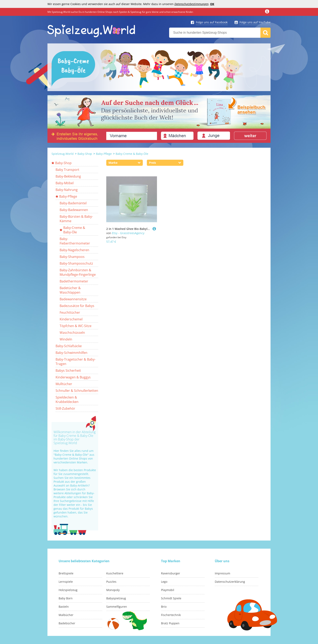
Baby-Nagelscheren (74, 250)
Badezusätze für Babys (77, 306)
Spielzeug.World (63, 154)
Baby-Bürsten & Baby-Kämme (76, 219)
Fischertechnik (171, 615)
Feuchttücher (70, 312)
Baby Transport (67, 170)
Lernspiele (66, 582)
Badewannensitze (73, 299)
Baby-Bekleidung (68, 176)
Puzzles (111, 582)
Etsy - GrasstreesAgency (128, 233)
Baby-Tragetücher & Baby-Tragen (76, 362)
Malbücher (66, 615)
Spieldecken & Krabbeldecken (67, 400)
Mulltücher (64, 384)
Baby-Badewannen (74, 210)
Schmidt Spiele (171, 598)
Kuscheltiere (115, 573)
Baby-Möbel (65, 183)
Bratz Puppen (170, 623)
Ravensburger (171, 573)
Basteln (64, 607)
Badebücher (67, 623)
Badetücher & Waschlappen (70, 290)
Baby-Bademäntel (73, 203)
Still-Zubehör (65, 408)
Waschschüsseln (72, 333)
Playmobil (168, 590)
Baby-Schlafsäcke (69, 346)
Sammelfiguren (117, 607)
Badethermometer (74, 281)
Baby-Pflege (104, 154)
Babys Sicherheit (68, 370)
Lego (164, 582)
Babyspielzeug (116, 598)
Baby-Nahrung (67, 190)
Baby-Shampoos (72, 257)
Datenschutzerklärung (230, 582)
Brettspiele (66, 573)
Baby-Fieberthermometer (75, 241)
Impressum (222, 573)
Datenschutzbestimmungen (191, 4)
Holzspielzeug (68, 590)
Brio (164, 607)
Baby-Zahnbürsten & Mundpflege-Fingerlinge (78, 272)
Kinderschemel (71, 319)
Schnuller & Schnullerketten (77, 391)
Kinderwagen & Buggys (73, 377)
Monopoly (113, 590)
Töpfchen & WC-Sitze (76, 326)
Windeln (66, 339)
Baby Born (66, 598)
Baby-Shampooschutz (76, 263)
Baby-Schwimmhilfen (71, 353)
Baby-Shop (85, 154)
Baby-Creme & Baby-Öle (132, 154)
